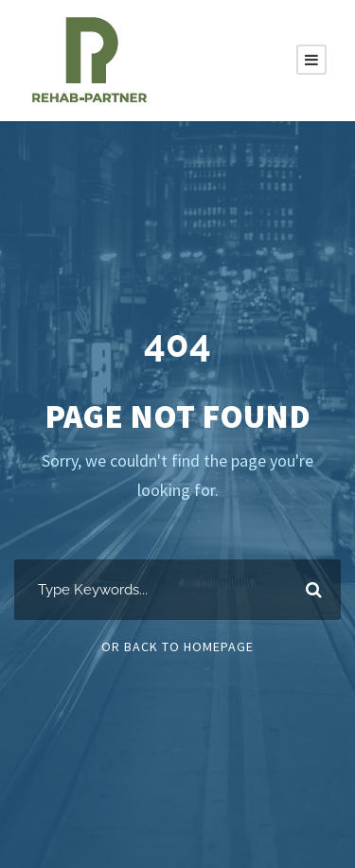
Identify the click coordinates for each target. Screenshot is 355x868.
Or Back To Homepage (177, 647)
